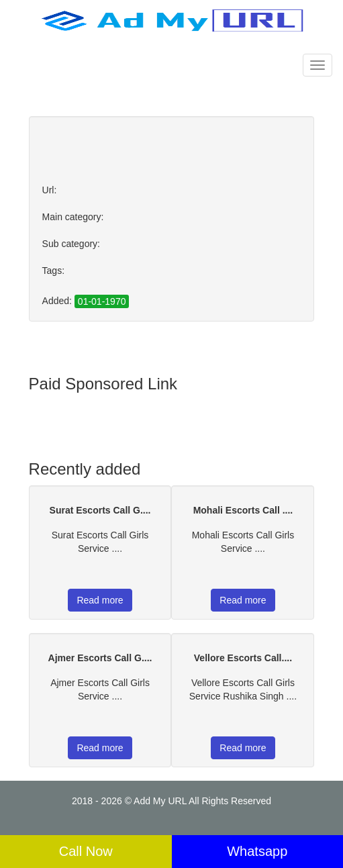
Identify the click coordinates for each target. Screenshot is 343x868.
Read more (100, 600)
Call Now (86, 851)
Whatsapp (257, 851)
